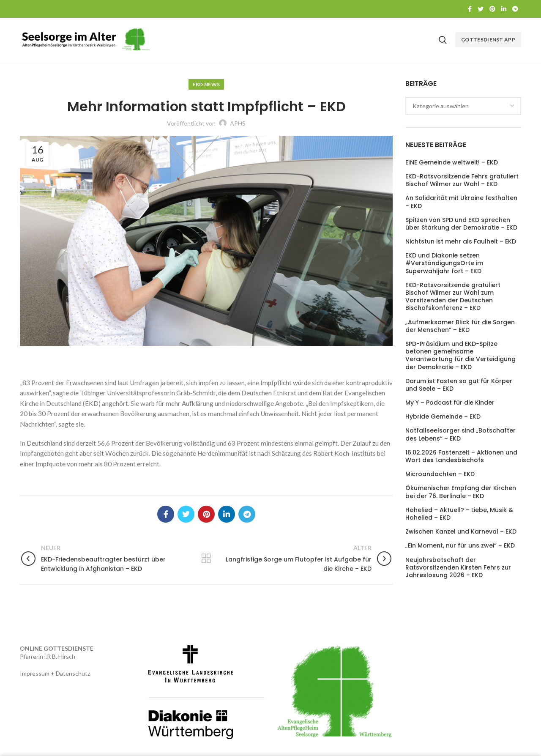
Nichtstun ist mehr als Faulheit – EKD (461, 241)
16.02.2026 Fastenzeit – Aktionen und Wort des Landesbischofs (461, 456)
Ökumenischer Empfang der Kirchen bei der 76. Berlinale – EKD (461, 492)
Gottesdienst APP (488, 40)
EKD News (206, 84)
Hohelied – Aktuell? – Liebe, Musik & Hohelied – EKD (459, 514)
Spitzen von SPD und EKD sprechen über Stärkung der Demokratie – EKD (461, 224)
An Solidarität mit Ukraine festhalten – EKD (461, 202)
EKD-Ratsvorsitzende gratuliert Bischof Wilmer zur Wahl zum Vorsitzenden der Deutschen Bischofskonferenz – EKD (453, 297)
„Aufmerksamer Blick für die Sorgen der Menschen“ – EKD (460, 326)
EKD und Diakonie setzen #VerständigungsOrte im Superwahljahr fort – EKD (444, 263)
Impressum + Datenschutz (55, 673)
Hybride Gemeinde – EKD (443, 416)
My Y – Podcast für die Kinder (450, 403)
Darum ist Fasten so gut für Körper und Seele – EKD (459, 385)
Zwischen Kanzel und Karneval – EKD (461, 531)
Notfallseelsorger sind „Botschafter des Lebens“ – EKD (460, 434)
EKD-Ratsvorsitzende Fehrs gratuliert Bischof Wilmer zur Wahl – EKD (462, 180)
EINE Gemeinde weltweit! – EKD (452, 162)
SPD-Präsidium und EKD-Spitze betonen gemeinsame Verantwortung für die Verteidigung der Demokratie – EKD (460, 355)
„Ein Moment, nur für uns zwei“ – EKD (460, 545)
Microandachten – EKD (440, 474)
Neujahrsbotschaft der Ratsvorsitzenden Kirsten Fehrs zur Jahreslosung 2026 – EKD (458, 568)
